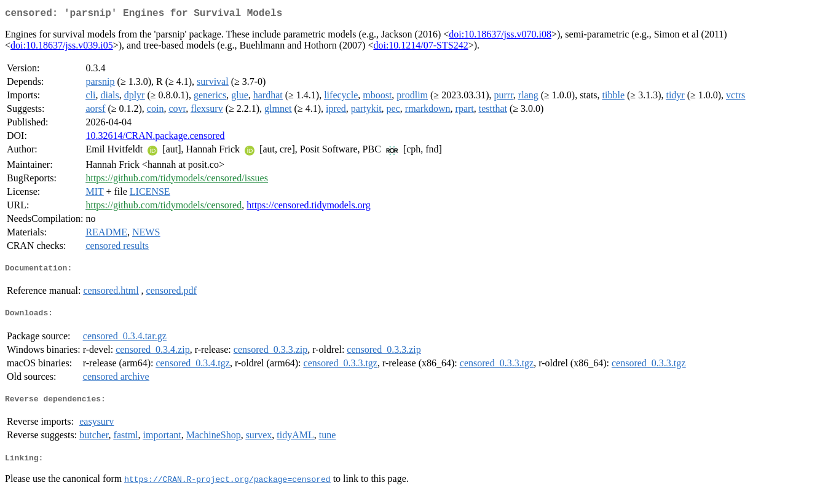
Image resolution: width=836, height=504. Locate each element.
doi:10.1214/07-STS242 (420, 48)
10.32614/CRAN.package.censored (155, 138)
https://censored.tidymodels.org (308, 207)
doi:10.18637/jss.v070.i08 (500, 37)
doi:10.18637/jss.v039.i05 (62, 48)
